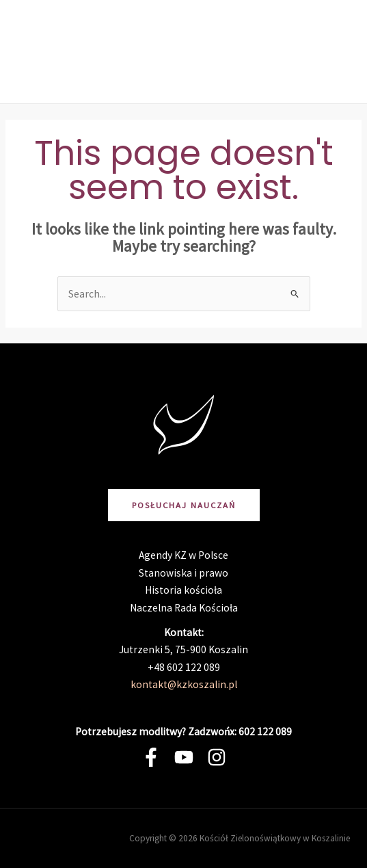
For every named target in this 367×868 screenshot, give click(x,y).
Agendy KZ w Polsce (183, 555)
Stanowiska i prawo (183, 573)
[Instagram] (217, 757)
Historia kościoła (183, 590)
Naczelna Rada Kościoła (184, 608)
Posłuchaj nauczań (184, 505)
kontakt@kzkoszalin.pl (184, 684)
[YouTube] (184, 757)
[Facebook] (151, 757)
